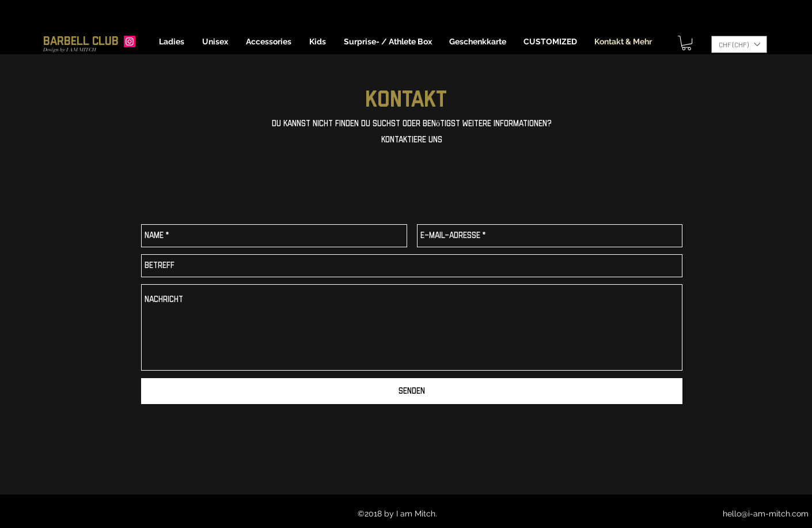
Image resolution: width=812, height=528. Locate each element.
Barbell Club (81, 41)
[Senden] (412, 391)
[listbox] (739, 44)
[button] (172, 42)
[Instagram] (130, 42)
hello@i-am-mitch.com (766, 514)
